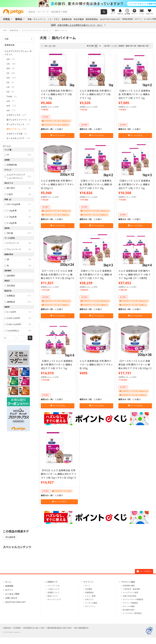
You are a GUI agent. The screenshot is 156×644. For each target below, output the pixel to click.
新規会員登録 (128, 19)
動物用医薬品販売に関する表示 (60, 628)
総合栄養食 (79, 19)
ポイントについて (54, 599)
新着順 (121, 46)
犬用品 (6, 19)
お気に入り (89, 599)
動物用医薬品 (92, 19)
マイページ (88, 582)
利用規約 (18, 628)
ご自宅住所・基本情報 (131, 589)
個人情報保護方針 (82, 628)
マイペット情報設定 (130, 603)
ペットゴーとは (54, 586)
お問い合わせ (11, 598)
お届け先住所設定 (130, 596)
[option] (78, 4)
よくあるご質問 (150, 19)
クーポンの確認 (91, 603)
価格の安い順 (131, 46)
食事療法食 (67, 19)
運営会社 (8, 628)
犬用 (6, 39)
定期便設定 (89, 593)
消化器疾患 (10, 537)
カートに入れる (58, 135)
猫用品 (19, 19)
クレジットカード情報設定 (133, 599)
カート (88, 586)
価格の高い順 (143, 46)
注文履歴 (88, 589)
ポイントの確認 (129, 606)
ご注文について (54, 589)
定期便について (54, 593)
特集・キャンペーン (37, 19)
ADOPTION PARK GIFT (110, 19)
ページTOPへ (144, 571)
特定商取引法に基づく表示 (34, 628)
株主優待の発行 (129, 610)
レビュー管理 (90, 596)
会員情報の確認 (129, 586)
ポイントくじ (90, 606)
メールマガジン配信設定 (132, 613)
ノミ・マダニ (54, 19)
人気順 (114, 46)
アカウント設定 (128, 582)
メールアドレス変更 (130, 593)
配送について (53, 596)
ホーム (8, 582)
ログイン (138, 19)
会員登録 (9, 586)
